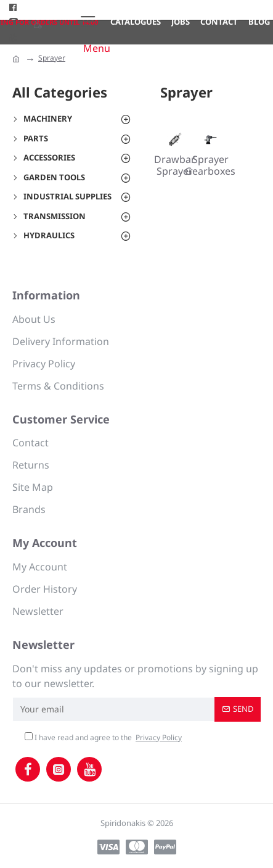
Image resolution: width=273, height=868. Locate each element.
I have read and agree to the (104, 738)
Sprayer (52, 58)
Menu (97, 48)
